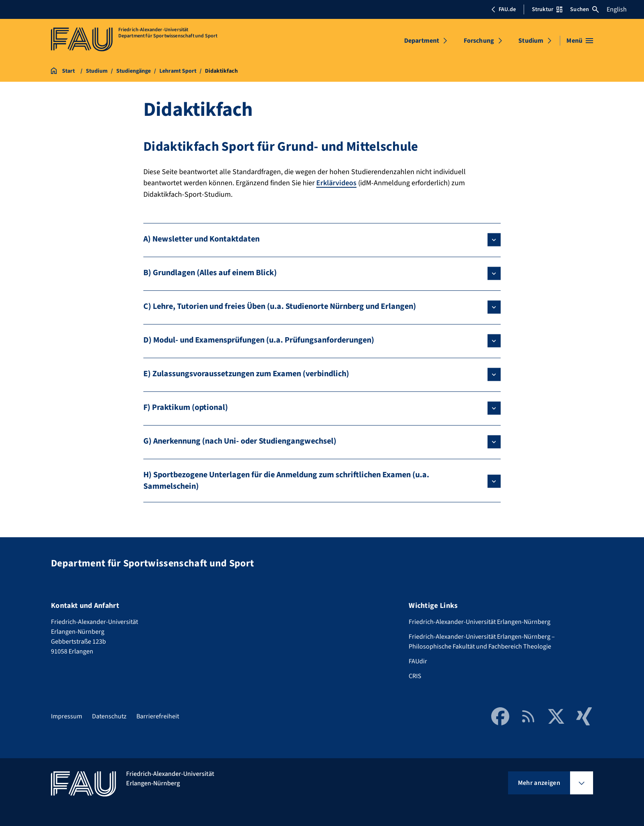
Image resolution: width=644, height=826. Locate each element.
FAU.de (504, 9)
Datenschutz (109, 716)
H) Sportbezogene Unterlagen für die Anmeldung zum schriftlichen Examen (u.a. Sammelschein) (286, 480)
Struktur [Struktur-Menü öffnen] (547, 9)
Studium (531, 41)
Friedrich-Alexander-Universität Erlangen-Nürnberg (480, 621)
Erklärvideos (336, 183)
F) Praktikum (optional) (186, 407)
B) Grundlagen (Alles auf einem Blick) (210, 272)
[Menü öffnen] (580, 41)
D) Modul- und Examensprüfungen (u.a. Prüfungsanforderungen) (259, 340)
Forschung (479, 41)
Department (422, 41)
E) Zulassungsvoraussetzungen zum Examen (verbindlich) (246, 373)
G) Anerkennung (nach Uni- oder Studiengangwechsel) (240, 441)
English (617, 9)
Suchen (584, 9)
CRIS (415, 676)
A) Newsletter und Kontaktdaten (201, 239)
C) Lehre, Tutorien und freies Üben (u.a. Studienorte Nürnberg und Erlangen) (280, 306)
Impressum (67, 716)
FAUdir (418, 661)
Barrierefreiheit (158, 716)
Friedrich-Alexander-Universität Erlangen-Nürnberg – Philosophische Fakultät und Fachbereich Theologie (482, 641)
